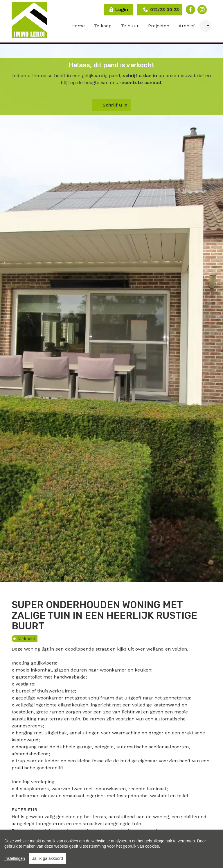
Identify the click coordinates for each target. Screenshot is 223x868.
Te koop (103, 26)
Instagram (202, 10)
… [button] (204, 26)
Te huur (130, 26)
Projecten (159, 26)
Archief (187, 26)
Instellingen (15, 858)
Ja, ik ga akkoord (48, 858)
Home (78, 26)
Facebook (190, 10)
